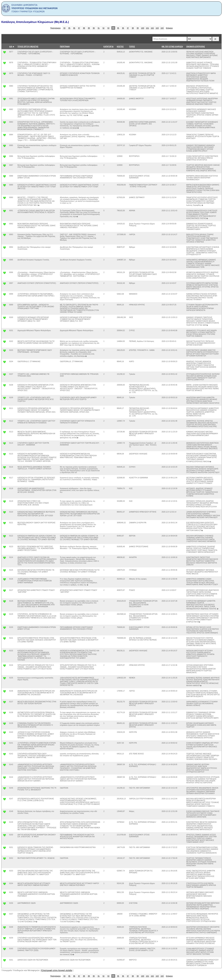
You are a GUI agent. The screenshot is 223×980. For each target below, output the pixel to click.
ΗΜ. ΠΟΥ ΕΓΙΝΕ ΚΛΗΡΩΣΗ (172, 47)
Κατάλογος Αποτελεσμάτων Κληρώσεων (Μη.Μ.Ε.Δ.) (35, 22)
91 (99, 28)
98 (133, 28)
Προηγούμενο (55, 28)
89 (89, 28)
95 (118, 28)
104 (162, 28)
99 (138, 28)
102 (152, 28)
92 (104, 28)
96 (123, 28)
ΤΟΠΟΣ (132, 47)
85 (69, 28)
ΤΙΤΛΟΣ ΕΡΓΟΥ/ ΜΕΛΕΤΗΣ (28, 47)
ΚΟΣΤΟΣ (120, 47)
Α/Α (11, 47)
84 (64, 28)
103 (157, 28)
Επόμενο (169, 28)
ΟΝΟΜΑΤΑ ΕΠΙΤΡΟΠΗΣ (196, 47)
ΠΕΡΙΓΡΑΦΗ (65, 47)
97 (128, 28)
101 (147, 28)
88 (84, 28)
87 (79, 28)
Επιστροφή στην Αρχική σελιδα (57, 970)
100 (143, 28)
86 (74, 28)
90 (94, 28)
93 (108, 28)
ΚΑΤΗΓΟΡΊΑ (108, 47)
